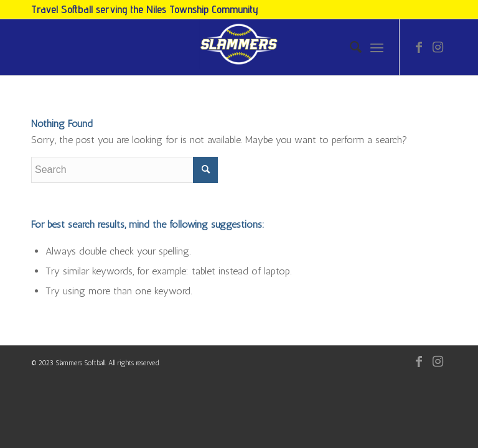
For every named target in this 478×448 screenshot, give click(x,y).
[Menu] (377, 47)
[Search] (349, 47)
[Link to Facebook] (419, 47)
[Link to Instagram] (438, 47)
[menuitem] (349, 47)
